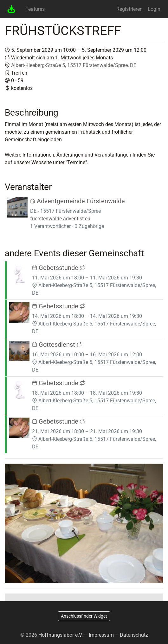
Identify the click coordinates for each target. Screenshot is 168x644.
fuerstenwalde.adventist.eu (60, 219)
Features (35, 9)
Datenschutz (134, 635)
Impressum (101, 635)
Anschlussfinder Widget (84, 616)
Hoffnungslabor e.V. (61, 635)
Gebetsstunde (58, 268)
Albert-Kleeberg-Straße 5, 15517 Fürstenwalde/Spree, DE (74, 65)
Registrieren (129, 9)
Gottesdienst (57, 345)
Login (154, 9)
